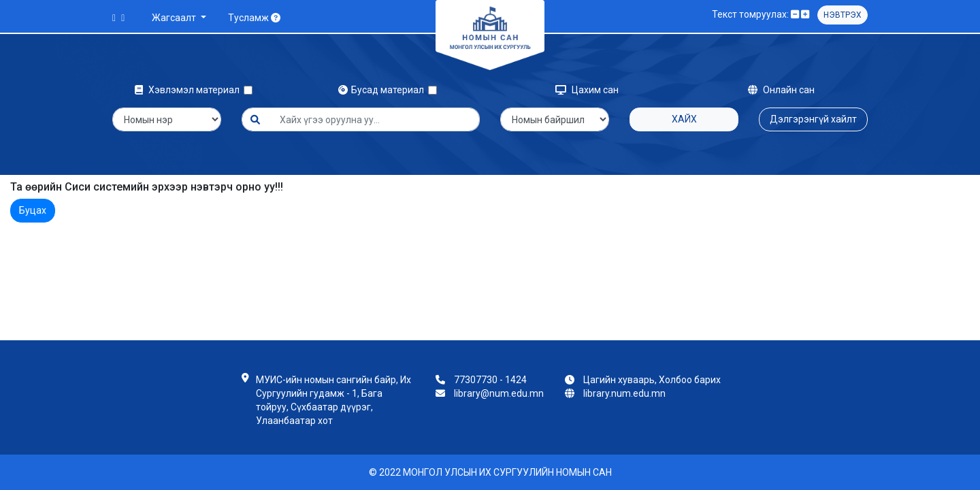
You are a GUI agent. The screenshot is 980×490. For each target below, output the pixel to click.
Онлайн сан (781, 90)
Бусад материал (383, 90)
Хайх (684, 119)
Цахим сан (587, 90)
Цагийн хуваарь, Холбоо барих (652, 380)
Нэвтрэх (843, 15)
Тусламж (254, 18)
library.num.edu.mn (624, 393)
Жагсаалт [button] (175, 18)
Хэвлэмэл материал (189, 90)
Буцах (33, 210)
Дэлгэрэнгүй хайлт (813, 119)
